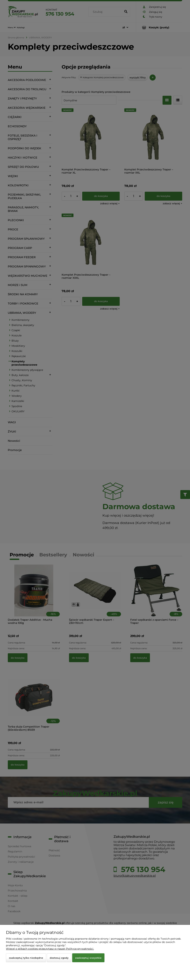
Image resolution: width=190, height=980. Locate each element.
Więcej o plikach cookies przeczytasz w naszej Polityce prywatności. (50, 949)
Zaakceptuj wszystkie (88, 958)
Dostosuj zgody (59, 958)
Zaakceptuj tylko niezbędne (26, 958)
